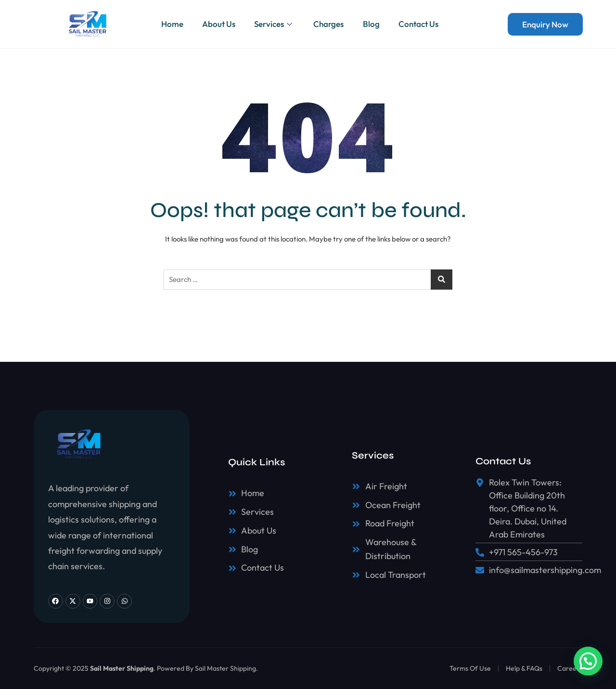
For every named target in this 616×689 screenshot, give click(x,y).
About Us (218, 24)
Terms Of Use (470, 668)
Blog (372, 24)
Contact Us (419, 24)
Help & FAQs (524, 668)
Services (274, 24)
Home (171, 24)
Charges (329, 24)
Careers (570, 668)
